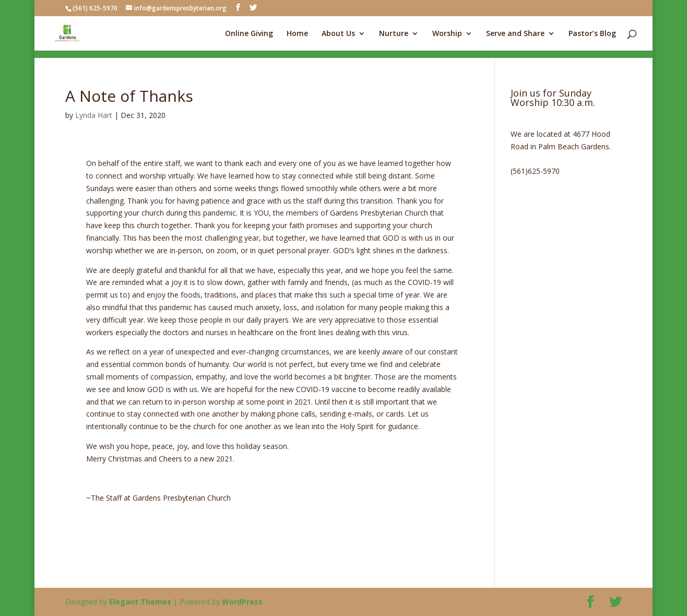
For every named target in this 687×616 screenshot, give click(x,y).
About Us (338, 34)
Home (297, 34)
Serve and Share (515, 34)
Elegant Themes (140, 602)
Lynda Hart (94, 115)
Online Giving (249, 34)
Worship (447, 34)
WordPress (242, 602)
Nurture (394, 34)
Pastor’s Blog (592, 34)
